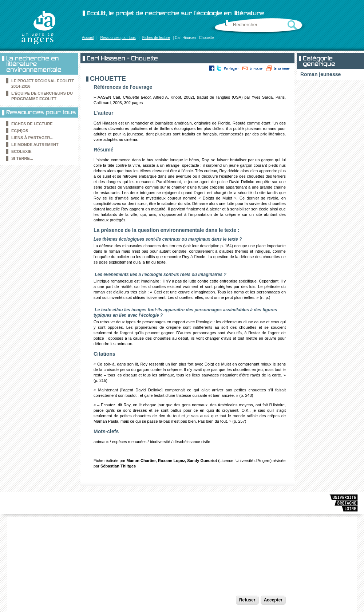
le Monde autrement (35, 145)
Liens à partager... (32, 138)
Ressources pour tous (118, 38)
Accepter (273, 600)
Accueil (88, 38)
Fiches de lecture (156, 38)
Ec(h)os (20, 131)
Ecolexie (21, 151)
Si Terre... (22, 158)
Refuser (247, 600)
